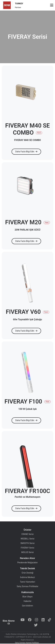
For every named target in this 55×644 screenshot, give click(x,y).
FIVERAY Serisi (28, 548)
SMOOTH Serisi (28, 543)
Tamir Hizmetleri (27, 582)
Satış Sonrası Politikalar (27, 586)
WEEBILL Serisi (28, 539)
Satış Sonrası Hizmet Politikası (27, 643)
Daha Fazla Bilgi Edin (26, 152)
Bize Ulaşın (27, 597)
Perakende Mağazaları (27, 563)
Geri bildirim (27, 606)
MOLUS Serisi (27, 552)
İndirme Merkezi (28, 577)
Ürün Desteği (28, 573)
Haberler (27, 601)
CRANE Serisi (27, 534)
